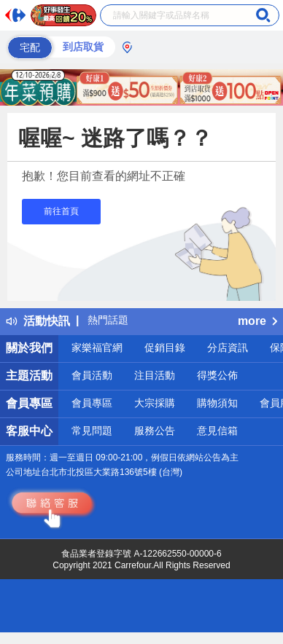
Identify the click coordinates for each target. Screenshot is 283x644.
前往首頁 (61, 211)
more (257, 321)
